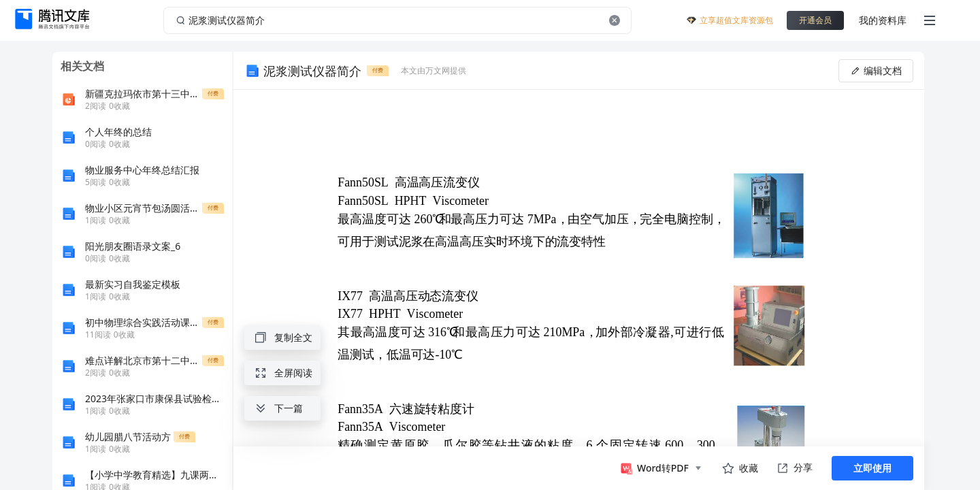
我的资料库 (883, 20)
